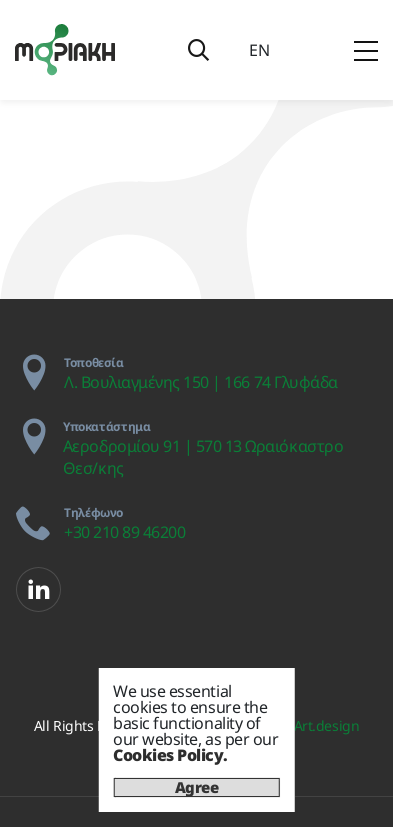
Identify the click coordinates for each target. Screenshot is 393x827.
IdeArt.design (316, 725)
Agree (197, 787)
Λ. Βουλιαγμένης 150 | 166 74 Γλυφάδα (201, 382)
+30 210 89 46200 (124, 532)
